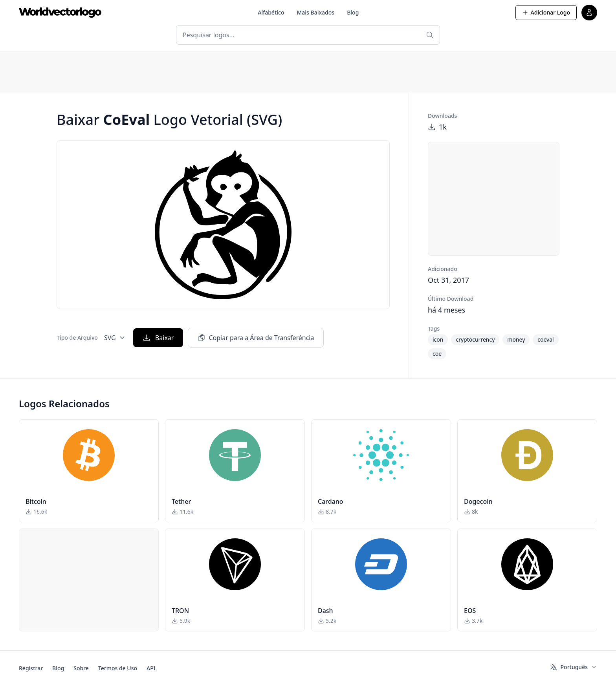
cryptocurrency (475, 339)
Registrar (31, 668)
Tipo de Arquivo (77, 338)
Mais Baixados (315, 12)
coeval (545, 339)
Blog (353, 12)
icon (438, 339)
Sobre (81, 668)
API (151, 668)
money (516, 339)
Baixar (158, 338)
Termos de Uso (118, 668)
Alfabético (271, 12)
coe (437, 354)
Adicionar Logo (546, 12)
